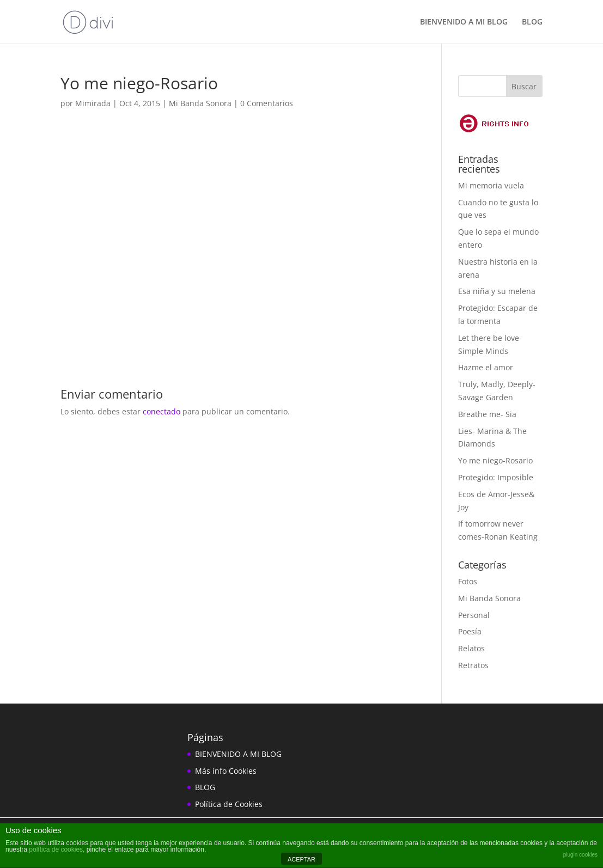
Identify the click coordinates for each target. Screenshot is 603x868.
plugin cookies (580, 855)
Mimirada (93, 103)
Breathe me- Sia (487, 414)
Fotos (468, 581)
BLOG (532, 22)
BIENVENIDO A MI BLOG (464, 22)
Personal (474, 615)
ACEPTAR (301, 859)
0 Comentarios (267, 103)
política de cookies (56, 849)
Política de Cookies (229, 804)
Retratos (473, 665)
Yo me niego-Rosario (495, 460)
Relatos (471, 648)
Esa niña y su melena (497, 291)
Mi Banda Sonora (200, 103)
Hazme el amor (486, 367)
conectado (162, 411)
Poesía (470, 631)
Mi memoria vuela (491, 185)
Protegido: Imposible (496, 477)
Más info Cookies (226, 771)
